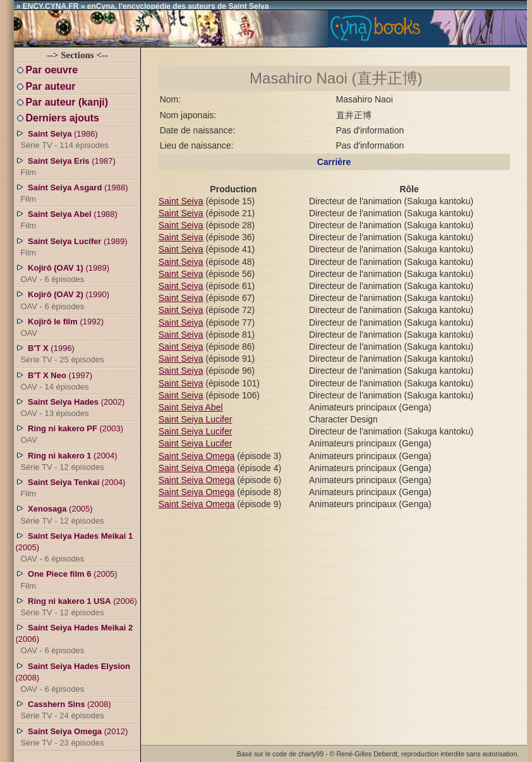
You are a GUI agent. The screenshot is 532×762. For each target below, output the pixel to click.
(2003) (69, 434)
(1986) (62, 139)
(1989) (71, 247)
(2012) (71, 737)
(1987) (65, 166)
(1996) (59, 353)
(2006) (76, 606)
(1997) (54, 381)
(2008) (72, 677)
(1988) (71, 193)
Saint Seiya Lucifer (196, 419)
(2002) (70, 407)
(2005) (59, 514)
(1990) (62, 300)
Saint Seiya (181, 201)
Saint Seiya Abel (191, 407)
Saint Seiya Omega (197, 456)
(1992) (59, 327)
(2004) (66, 461)
